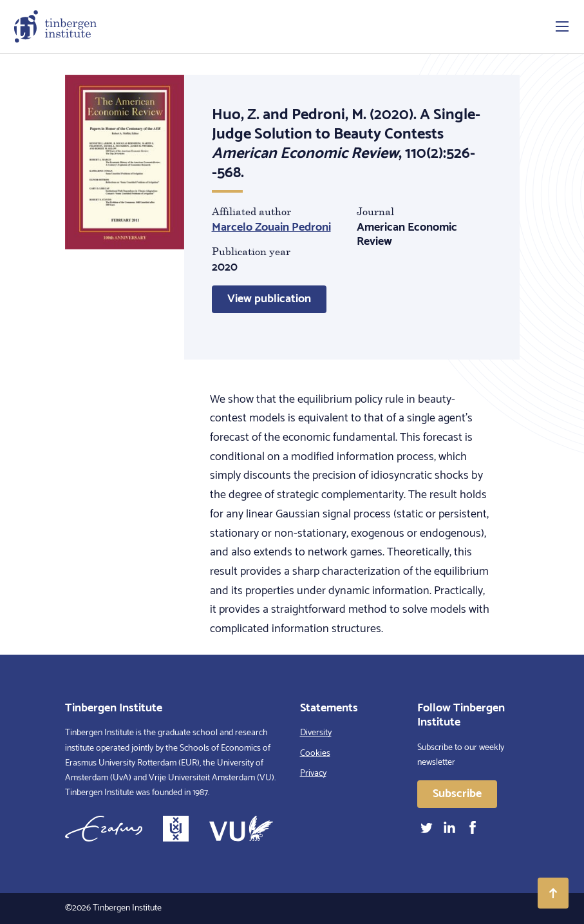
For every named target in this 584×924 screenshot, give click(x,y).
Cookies (315, 754)
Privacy (313, 774)
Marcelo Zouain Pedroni (271, 227)
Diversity (316, 733)
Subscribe (457, 794)
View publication (269, 299)
